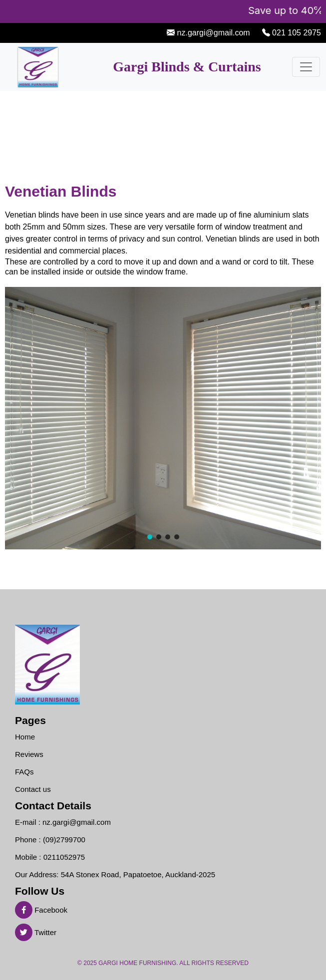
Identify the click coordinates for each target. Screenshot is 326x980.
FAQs (24, 772)
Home (25, 737)
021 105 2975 (296, 33)
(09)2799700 (64, 840)
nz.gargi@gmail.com (212, 33)
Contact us (33, 789)
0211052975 (64, 857)
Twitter (36, 932)
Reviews (29, 754)
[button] (150, 537)
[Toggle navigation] (306, 67)
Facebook (41, 910)
